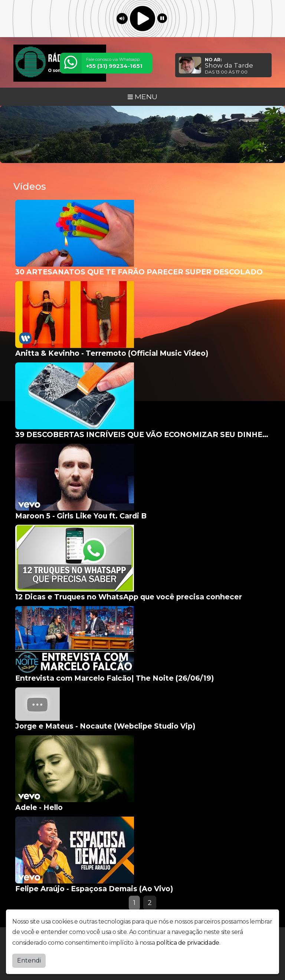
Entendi (29, 959)
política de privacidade (188, 941)
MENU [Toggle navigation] (142, 97)
